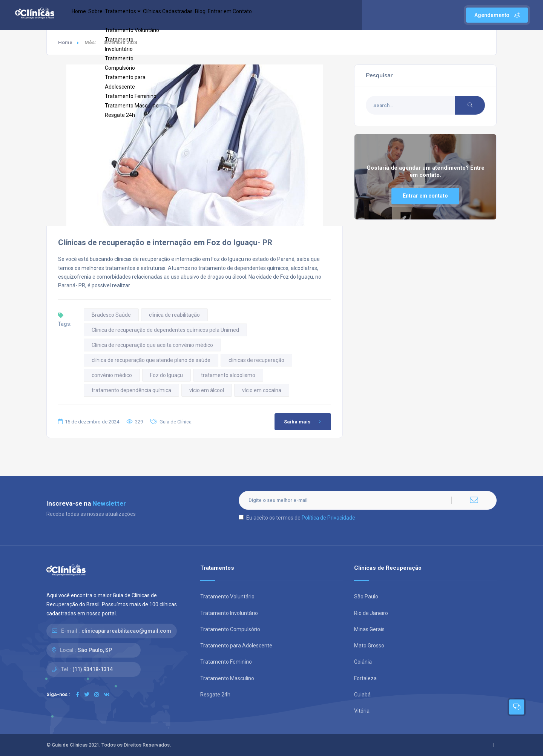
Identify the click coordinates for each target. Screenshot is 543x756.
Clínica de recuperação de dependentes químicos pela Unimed (165, 330)
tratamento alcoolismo (228, 375)
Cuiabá (362, 695)
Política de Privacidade (328, 518)
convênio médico (112, 375)
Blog (245, 15)
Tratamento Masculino (227, 678)
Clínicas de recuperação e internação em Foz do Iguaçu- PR (165, 242)
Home (83, 15)
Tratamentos (145, 15)
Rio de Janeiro (371, 613)
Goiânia (363, 662)
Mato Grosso (369, 646)
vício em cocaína (262, 390)
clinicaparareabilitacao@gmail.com (126, 631)
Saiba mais (304, 422)
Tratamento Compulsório (230, 629)
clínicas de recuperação (256, 360)
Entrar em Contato (284, 15)
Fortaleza (365, 678)
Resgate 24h (215, 695)
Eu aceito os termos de (297, 518)
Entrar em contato (425, 196)
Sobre (108, 15)
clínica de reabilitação (174, 315)
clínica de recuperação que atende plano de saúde (151, 360)
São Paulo (366, 597)
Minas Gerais (369, 629)
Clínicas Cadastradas (202, 15)
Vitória (362, 711)
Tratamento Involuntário (229, 613)
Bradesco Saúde (111, 315)
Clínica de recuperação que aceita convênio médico (152, 345)
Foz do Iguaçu (166, 375)
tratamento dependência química (131, 390)
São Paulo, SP (95, 650)
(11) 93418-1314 (93, 669)
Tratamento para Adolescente (236, 646)
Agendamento (497, 15)
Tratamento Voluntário (227, 597)
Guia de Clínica (176, 422)
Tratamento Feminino (226, 662)
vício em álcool (207, 390)
